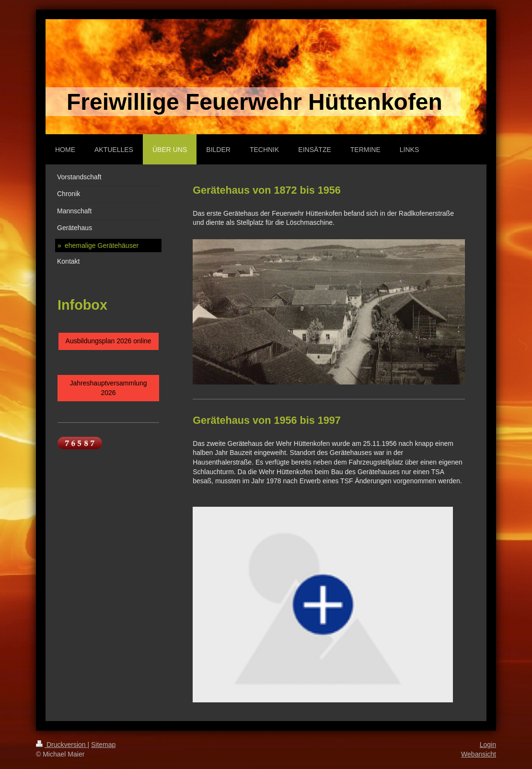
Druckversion (62, 745)
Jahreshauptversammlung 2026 (109, 388)
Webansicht (479, 754)
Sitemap (103, 745)
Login (488, 745)
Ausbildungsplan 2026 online (109, 341)
